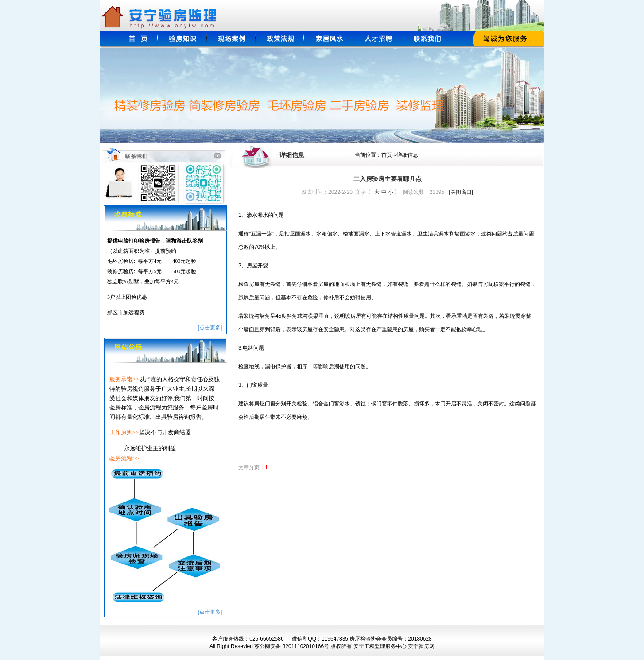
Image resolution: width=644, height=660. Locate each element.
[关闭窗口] (461, 192)
